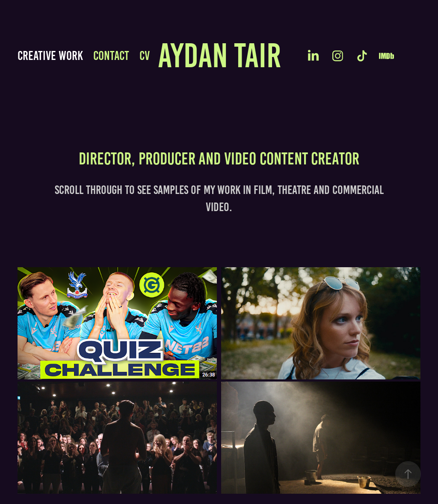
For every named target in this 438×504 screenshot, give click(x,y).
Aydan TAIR (219, 55)
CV (145, 56)
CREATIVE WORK (50, 56)
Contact (111, 56)
